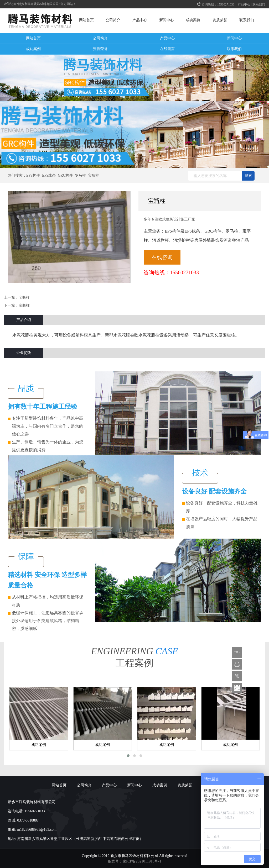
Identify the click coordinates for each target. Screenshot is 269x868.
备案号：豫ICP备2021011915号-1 (134, 861)
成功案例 (193, 20)
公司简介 (113, 20)
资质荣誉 (220, 20)
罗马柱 (80, 175)
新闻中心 (167, 20)
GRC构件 (65, 175)
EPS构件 (33, 175)
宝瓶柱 (94, 175)
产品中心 (244, 4)
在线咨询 (162, 257)
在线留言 (167, 49)
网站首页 (86, 20)
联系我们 (259, 4)
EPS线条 (49, 175)
